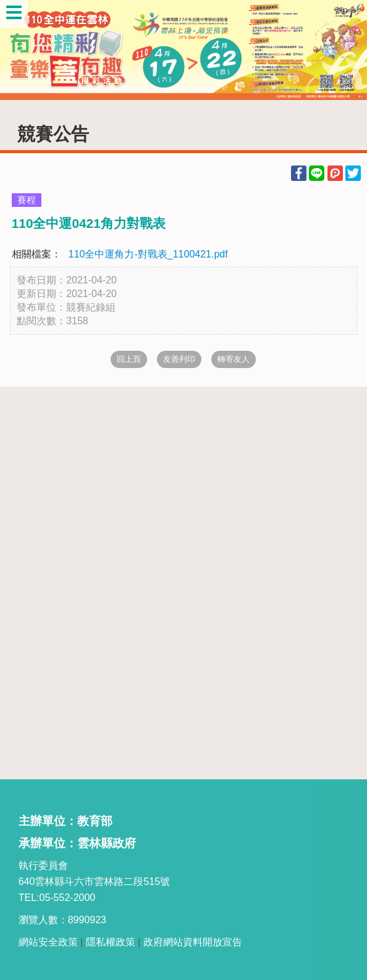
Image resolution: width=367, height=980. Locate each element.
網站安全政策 (48, 942)
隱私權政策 (111, 942)
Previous (22, 50)
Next (345, 50)
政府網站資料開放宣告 (193, 942)
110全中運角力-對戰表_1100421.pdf (148, 254)
